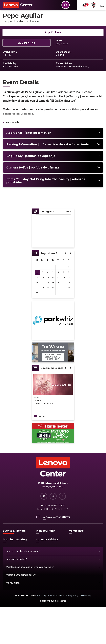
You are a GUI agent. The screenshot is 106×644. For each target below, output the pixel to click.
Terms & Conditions (55, 633)
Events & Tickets (14, 568)
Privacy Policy (72, 633)
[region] (53, 311)
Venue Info (76, 568)
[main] (53, 250)
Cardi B (37, 438)
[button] (102, 5)
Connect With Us (47, 577)
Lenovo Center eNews (53, 554)
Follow (69, 248)
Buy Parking (27, 80)
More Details (12, 159)
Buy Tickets (53, 70)
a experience (53, 638)
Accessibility (85, 633)
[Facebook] (62, 533)
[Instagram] (53, 533)
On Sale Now (12, 104)
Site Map (41, 633)
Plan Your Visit (46, 568)
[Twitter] (44, 533)
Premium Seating (15, 577)
